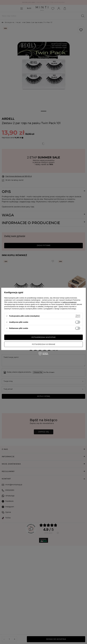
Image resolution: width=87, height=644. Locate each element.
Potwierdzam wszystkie (43, 337)
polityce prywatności (69, 302)
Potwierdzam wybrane (44, 344)
